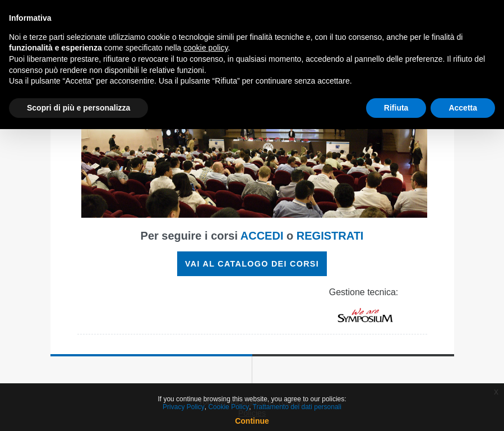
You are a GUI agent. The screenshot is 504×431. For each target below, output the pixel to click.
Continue (252, 421)
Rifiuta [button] (396, 108)
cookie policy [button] (205, 48)
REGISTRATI (330, 236)
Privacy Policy (184, 407)
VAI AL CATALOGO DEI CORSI (252, 264)
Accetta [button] (463, 108)
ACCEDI (262, 236)
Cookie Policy (228, 407)
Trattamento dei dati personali (297, 407)
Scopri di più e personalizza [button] (78, 108)
